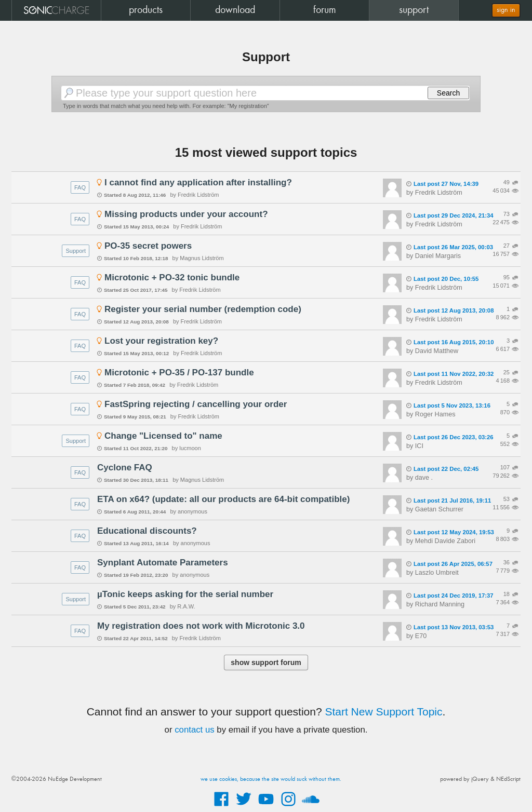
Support (76, 251)
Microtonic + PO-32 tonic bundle (172, 278)
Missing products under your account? (186, 214)
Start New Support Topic (383, 712)
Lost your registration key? (161, 341)
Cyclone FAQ (125, 468)
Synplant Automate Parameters (163, 563)
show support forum (266, 662)
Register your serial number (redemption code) (203, 309)
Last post (442, 184)
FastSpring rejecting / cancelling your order (196, 404)
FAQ (80, 187)
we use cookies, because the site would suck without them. (271, 779)
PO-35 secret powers (148, 246)
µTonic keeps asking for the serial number (185, 594)
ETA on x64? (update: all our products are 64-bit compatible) (223, 499)
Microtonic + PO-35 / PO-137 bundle (179, 373)
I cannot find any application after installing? (198, 182)
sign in (506, 10)
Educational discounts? (147, 531)
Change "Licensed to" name (163, 436)
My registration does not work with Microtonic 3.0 (201, 626)
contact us (195, 730)
